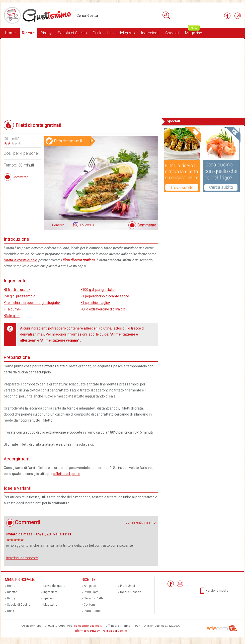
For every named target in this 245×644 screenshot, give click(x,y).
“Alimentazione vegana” (60, 340)
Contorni (90, 605)
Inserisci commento (22, 558)
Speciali (172, 33)
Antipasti (90, 586)
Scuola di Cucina (72, 33)
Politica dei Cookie (114, 631)
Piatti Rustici (93, 611)
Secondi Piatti (93, 598)
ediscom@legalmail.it (89, 626)
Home (10, 33)
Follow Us (87, 225)
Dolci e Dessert (131, 592)
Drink (97, 33)
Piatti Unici (128, 586)
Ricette (28, 33)
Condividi (59, 225)
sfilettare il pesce (67, 474)
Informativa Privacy (87, 631)
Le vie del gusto (121, 33)
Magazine (194, 32)
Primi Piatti (91, 592)
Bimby (46, 33)
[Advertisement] (122, 77)
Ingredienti (150, 33)
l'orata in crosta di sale (20, 260)
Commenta (147, 225)
